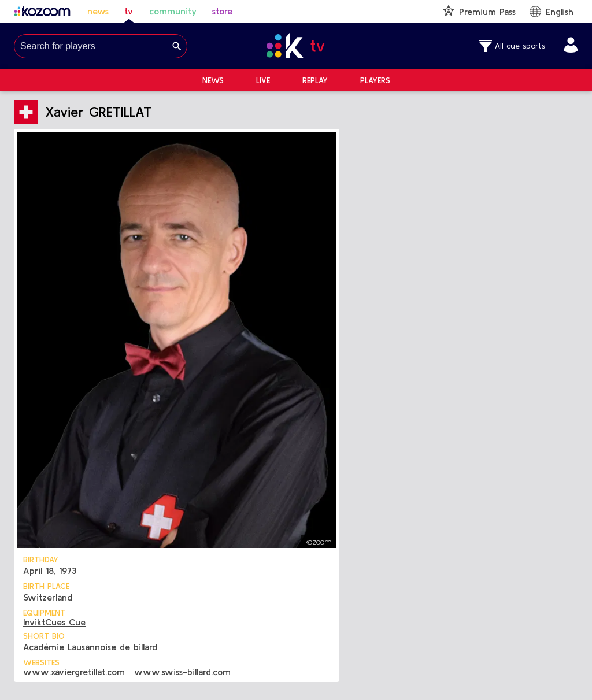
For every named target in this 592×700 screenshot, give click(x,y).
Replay (315, 80)
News (213, 80)
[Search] (177, 46)
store (222, 11)
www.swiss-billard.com (182, 672)
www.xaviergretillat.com (74, 672)
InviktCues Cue (54, 622)
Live (263, 80)
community (173, 11)
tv (129, 11)
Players (375, 80)
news (98, 11)
